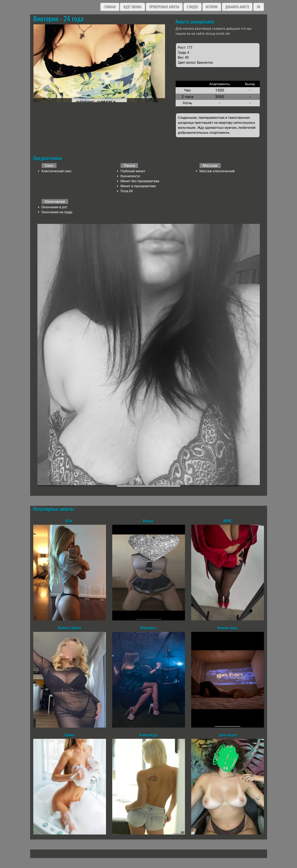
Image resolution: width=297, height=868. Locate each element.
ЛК (258, 7)
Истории (212, 7)
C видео (192, 7)
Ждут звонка (132, 7)
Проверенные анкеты (164, 7)
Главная (110, 7)
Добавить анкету (237, 7)
